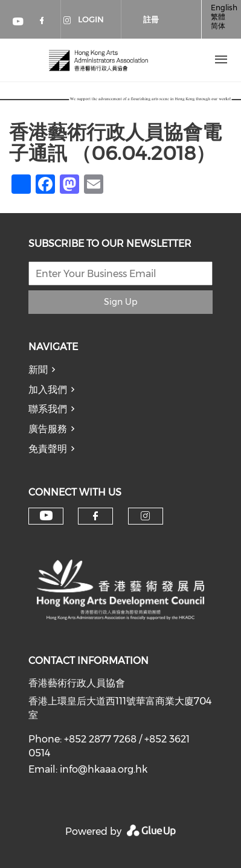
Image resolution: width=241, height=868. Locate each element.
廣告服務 (48, 429)
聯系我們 (48, 409)
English (224, 8)
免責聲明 (48, 449)
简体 (218, 26)
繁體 (218, 17)
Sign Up (120, 302)
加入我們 (48, 390)
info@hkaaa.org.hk (104, 769)
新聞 (38, 370)
